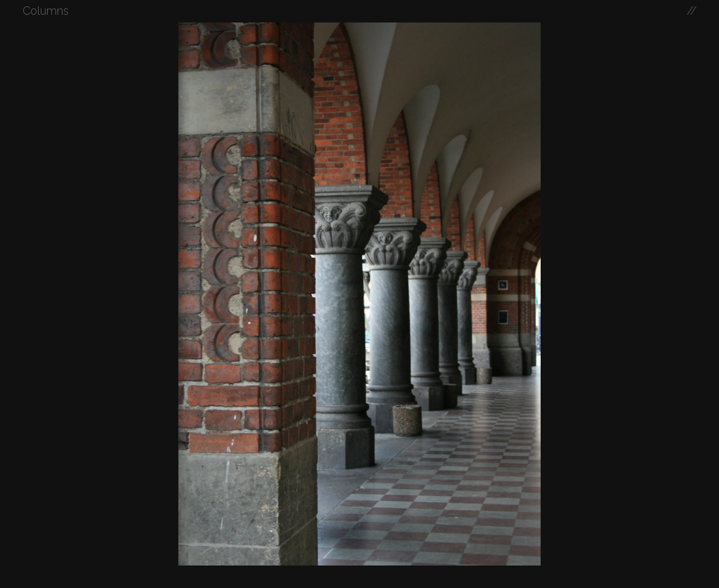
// (692, 11)
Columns (46, 11)
